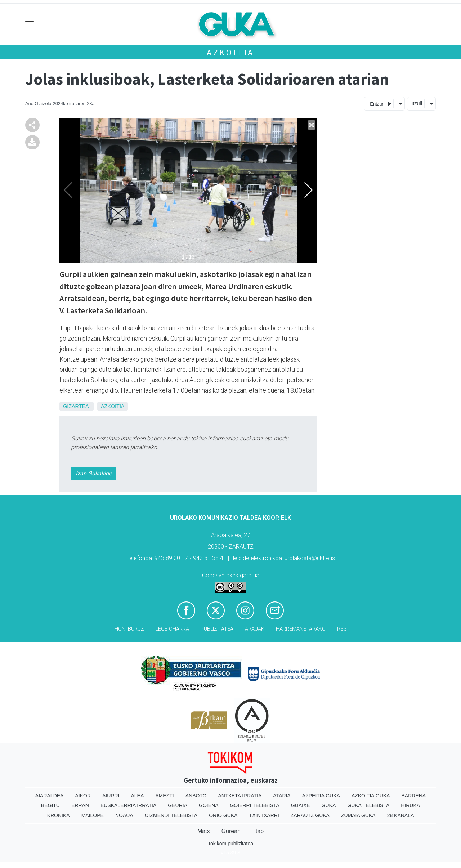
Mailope (93, 815)
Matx (204, 831)
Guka (329, 805)
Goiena (209, 805)
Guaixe (301, 805)
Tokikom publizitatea (230, 844)
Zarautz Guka (310, 815)
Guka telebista (368, 805)
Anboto (196, 796)
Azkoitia (230, 52)
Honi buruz (129, 629)
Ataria (282, 796)
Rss (342, 629)
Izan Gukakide (94, 473)
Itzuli (417, 103)
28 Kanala (401, 815)
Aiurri (111, 796)
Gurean (231, 831)
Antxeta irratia (240, 796)
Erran (80, 805)
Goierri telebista (254, 805)
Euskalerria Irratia (128, 805)
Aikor (83, 796)
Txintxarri (264, 815)
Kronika (59, 815)
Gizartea (76, 406)
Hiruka (410, 805)
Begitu (50, 805)
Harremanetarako (301, 629)
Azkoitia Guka (371, 796)
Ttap (258, 831)
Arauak (255, 629)
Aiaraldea (50, 796)
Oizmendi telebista (171, 815)
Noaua (124, 815)
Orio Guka (223, 815)
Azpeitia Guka (321, 796)
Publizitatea (217, 629)
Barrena (413, 796)
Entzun (381, 104)
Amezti (164, 796)
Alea (137, 796)
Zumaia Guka (358, 815)
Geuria (178, 805)
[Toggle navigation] (30, 24)
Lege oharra (172, 629)
